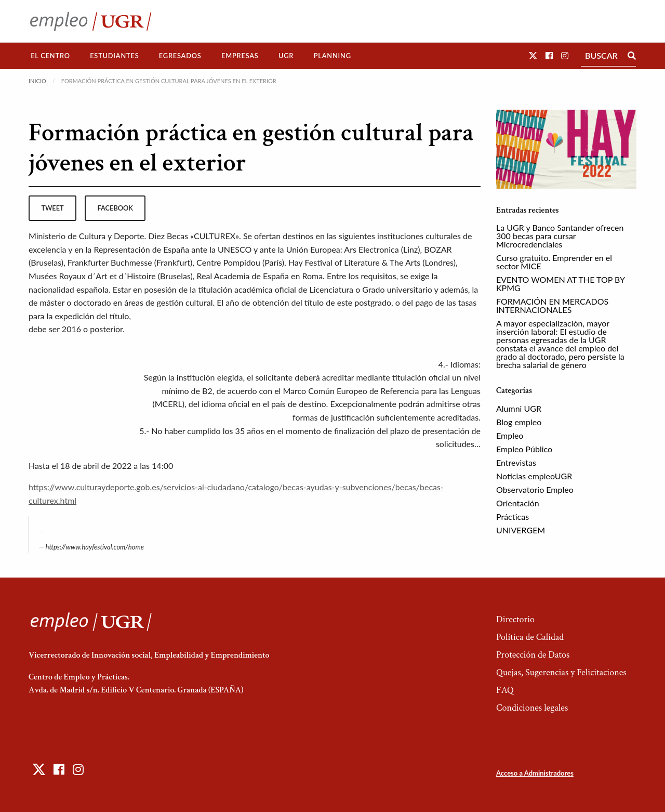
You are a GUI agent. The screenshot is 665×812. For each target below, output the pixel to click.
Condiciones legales (532, 708)
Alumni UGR (519, 408)
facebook (115, 208)
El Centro (50, 56)
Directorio (515, 619)
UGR (286, 56)
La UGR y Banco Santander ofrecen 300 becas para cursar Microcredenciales (560, 236)
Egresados (180, 56)
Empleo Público (524, 449)
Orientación (518, 503)
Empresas (240, 56)
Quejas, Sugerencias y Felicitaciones (561, 672)
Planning (332, 56)
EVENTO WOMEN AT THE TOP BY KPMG (560, 284)
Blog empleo (519, 422)
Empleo (510, 435)
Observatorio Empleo (535, 489)
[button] (533, 55)
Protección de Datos (533, 655)
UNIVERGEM (521, 530)
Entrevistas (516, 462)
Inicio (37, 81)
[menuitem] (50, 56)
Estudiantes (114, 56)
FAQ (505, 690)
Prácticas (513, 516)
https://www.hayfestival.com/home (95, 547)
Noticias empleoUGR (534, 476)
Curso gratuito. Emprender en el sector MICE (554, 262)
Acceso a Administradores (535, 773)
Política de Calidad (530, 637)
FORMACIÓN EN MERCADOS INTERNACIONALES (552, 305)
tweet (52, 208)
